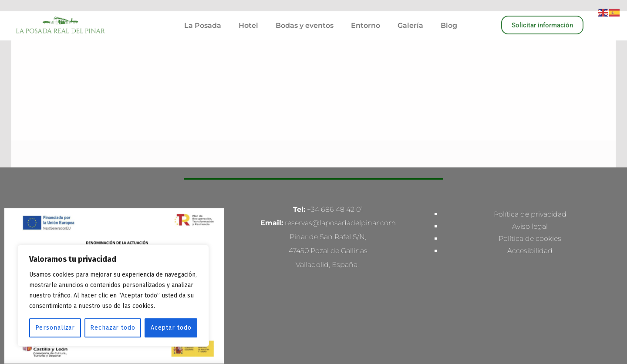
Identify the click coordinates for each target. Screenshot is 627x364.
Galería (410, 25)
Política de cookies (530, 139)
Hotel (248, 25)
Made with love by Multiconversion (314, 292)
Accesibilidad (530, 151)
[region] (113, 296)
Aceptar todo (171, 328)
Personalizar (55, 328)
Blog (449, 25)
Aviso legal (530, 126)
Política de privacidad (530, 114)
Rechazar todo (113, 328)
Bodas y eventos (305, 25)
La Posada (203, 25)
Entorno (366, 25)
